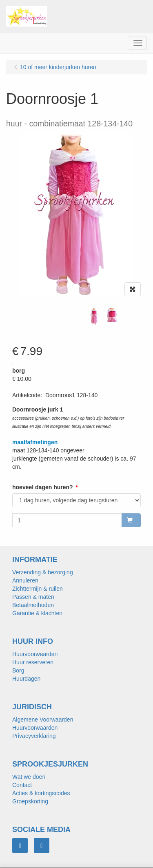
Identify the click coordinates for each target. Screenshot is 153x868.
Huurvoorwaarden (35, 654)
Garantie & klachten (37, 613)
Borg (18, 670)
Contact (22, 785)
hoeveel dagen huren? (43, 487)
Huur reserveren (33, 662)
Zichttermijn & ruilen (38, 589)
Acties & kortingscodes (41, 793)
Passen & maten (33, 597)
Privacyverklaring (34, 736)
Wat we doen (29, 777)
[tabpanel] (94, 317)
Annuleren (25, 580)
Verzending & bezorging (43, 572)
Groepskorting (30, 801)
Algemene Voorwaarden (43, 720)
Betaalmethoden (33, 605)
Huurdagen (26, 679)
